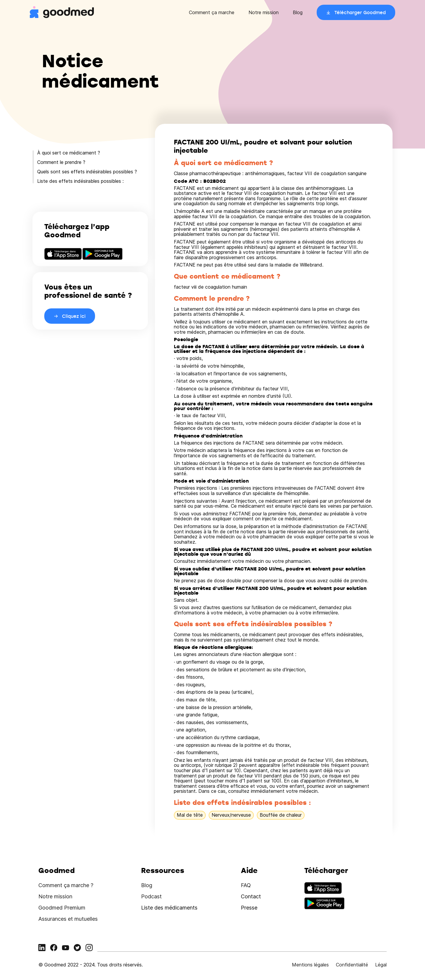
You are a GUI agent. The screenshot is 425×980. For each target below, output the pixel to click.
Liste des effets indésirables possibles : (80, 181)
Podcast (151, 896)
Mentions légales (310, 965)
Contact (251, 896)
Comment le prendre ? (61, 162)
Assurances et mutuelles (68, 919)
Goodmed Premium (62, 908)
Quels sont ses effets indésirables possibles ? (87, 172)
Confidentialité (352, 965)
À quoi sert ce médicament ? (69, 153)
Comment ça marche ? (66, 885)
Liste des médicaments (169, 908)
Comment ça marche (212, 12)
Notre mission (264, 12)
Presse (249, 908)
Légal (381, 965)
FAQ (246, 885)
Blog (298, 12)
